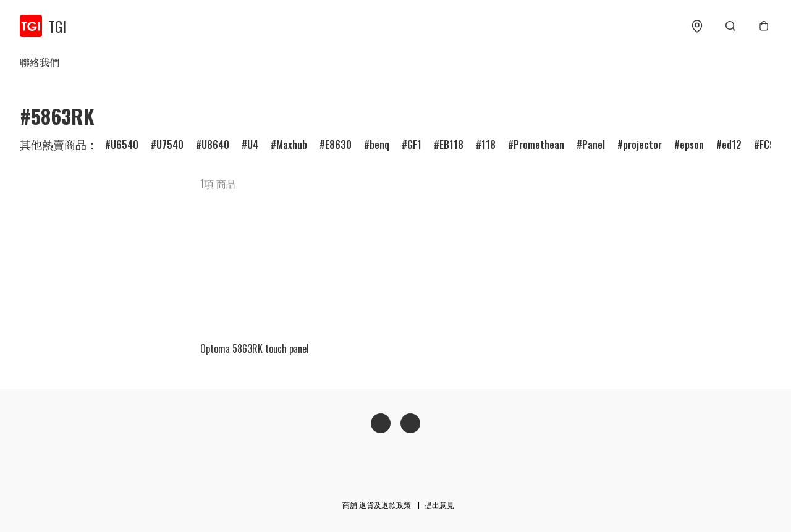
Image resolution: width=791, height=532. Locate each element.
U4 (253, 145)
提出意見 (439, 505)
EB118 (451, 145)
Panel (594, 145)
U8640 (215, 145)
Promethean (539, 145)
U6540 (125, 145)
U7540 (170, 145)
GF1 (414, 145)
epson (692, 145)
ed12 (732, 145)
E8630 (338, 145)
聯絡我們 (40, 62)
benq (379, 145)
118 (489, 145)
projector (642, 145)
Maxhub (292, 145)
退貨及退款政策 (385, 505)
